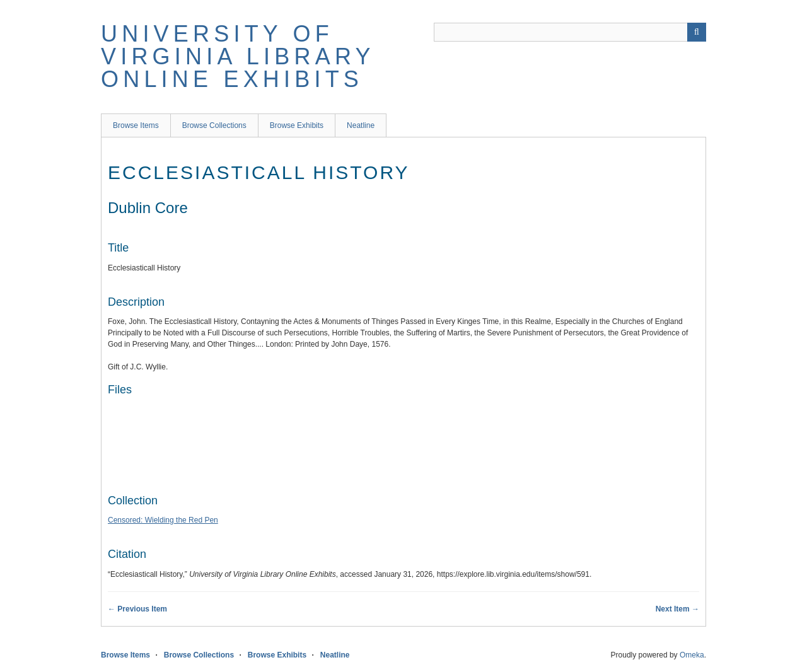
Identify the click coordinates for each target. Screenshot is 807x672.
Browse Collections (214, 125)
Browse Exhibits (297, 125)
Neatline (361, 125)
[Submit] (697, 32)
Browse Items (136, 125)
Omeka (692, 655)
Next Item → (677, 609)
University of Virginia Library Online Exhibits (238, 56)
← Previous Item (137, 609)
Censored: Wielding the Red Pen (163, 520)
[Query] (570, 32)
